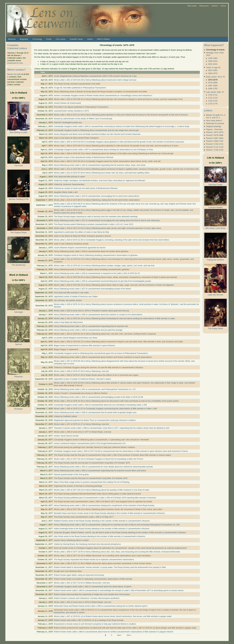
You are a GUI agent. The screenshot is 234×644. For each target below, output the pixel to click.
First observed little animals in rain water (71, 293)
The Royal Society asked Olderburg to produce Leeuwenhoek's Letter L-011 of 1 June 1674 (94, 224)
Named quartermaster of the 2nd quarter (71, 474)
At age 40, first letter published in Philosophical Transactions (80, 88)
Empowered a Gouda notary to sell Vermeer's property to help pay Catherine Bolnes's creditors (95, 624)
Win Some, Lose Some (215, 228)
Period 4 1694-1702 (215, 141)
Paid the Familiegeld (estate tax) (68, 122)
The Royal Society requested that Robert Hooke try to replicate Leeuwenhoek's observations (94, 559)
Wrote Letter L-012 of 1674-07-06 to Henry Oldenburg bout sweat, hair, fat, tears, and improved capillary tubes (102, 173)
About (223, 6)
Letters (90, 39)
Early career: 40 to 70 (215, 77)
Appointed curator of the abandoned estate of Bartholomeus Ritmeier (84, 157)
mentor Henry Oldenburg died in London (71, 540)
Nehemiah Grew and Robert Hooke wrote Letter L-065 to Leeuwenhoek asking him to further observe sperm (101, 606)
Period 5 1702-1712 (215, 144)
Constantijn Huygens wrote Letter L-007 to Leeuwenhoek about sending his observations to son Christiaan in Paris (103, 150)
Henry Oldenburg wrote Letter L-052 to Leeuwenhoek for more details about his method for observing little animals (103, 467)
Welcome (12, 39)
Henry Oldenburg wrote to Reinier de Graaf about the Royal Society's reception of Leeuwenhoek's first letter (101, 92)
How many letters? (214, 121)
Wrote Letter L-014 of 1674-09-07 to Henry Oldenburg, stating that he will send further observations (97, 200)
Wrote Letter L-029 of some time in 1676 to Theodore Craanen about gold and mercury (91, 311)
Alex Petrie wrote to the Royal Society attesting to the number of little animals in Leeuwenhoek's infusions (99, 536)
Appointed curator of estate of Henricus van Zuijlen (76, 296)
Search (215, 6)
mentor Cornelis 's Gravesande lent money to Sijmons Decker (81, 393)
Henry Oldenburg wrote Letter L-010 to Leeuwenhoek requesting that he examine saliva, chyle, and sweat (100, 165)
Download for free (15, 63)
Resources (204, 6)
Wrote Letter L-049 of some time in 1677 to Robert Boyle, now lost (83, 432)
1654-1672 (213, 73)
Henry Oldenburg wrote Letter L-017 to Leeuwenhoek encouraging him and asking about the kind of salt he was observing (107, 220)
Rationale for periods (215, 123)
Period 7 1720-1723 (215, 150)
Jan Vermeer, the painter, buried (68, 300)
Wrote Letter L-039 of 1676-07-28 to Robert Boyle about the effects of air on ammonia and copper (96, 375)
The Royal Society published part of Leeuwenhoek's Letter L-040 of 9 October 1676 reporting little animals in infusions (105, 498)
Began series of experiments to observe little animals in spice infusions (84, 345)
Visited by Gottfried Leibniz (66, 416)
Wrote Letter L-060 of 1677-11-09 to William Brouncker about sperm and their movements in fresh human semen (103, 563)
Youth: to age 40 (213, 67)
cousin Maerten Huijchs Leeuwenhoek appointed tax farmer (80, 248)
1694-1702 (213, 89)
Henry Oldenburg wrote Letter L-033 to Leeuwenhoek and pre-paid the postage (88, 330)
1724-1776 (213, 104)
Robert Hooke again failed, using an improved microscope (79, 575)
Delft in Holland (103, 39)
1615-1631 (213, 64)
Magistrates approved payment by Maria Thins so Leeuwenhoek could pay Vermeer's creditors (95, 420)
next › (119, 635)
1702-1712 (213, 95)
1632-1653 (213, 70)
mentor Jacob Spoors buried (66, 436)
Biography (24, 39)
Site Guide (192, 6)
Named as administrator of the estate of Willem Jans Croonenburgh (83, 119)
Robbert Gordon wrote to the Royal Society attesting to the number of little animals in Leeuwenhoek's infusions (102, 521)
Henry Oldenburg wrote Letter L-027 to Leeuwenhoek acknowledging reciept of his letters (92, 289)
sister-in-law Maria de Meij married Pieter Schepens (76, 138)
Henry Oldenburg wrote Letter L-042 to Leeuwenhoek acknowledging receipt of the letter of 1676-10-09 (98, 397)
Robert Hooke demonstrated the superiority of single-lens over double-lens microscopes (92, 594)
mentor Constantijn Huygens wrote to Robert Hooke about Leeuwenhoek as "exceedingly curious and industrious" (103, 95)
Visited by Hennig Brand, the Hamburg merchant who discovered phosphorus (87, 544)
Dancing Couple (215, 185)
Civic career (61, 39)
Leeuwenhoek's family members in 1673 (71, 111)
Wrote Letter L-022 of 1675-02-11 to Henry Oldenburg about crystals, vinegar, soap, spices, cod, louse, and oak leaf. (104, 266)
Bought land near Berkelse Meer (68, 571)
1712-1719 (213, 98)
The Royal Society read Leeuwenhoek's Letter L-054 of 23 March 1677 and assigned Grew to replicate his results (103, 501)
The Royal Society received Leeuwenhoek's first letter (77, 84)
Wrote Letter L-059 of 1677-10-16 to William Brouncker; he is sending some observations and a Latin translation (102, 556)
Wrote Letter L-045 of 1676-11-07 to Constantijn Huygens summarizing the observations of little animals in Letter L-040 (105, 409)
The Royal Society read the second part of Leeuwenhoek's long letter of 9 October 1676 (92, 463)
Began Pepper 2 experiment (66, 349)
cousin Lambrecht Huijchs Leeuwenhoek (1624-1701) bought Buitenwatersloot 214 (90, 443)
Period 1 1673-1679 (215, 132)
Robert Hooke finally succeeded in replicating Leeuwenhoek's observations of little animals (93, 579)
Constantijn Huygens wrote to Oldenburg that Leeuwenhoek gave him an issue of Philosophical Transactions (101, 353)
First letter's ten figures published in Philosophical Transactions (81, 107)
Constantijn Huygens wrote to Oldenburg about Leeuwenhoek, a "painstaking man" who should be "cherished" (102, 440)
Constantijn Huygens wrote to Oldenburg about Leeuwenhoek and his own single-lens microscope (96, 130)
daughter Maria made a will (66, 192)
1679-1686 (213, 83)
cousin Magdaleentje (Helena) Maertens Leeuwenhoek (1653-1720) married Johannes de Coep (95, 76)
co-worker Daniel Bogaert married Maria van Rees (76, 338)
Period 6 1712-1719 (215, 147)
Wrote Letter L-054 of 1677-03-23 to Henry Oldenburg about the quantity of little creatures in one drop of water (102, 490)
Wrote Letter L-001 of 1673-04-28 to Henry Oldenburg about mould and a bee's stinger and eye (95, 80)
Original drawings (214, 126)
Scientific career (76, 39)
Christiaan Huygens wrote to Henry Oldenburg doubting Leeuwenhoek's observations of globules (96, 255)
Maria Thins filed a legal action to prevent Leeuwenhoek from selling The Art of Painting (92, 482)
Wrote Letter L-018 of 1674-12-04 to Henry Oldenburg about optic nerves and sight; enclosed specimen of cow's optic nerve (107, 228)
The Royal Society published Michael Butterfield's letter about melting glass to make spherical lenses (97, 494)
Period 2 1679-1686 (215, 135)
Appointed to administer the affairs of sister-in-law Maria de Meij (81, 232)
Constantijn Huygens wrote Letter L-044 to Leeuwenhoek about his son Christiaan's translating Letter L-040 (100, 405)
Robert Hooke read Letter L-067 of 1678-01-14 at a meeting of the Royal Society (89, 620)
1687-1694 (213, 86)
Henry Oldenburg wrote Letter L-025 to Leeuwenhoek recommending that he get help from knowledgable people (102, 281)
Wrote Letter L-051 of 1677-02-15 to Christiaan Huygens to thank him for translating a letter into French (98, 459)
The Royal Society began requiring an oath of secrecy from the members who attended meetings (96, 216)
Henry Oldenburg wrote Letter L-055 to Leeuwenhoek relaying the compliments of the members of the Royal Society (104, 505)
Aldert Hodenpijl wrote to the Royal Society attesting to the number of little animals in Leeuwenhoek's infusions (102, 529)
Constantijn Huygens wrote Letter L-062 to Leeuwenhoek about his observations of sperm (93, 587)
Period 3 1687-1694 (215, 138)
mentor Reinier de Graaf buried (67, 103)
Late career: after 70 (215, 92)
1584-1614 (213, 61)
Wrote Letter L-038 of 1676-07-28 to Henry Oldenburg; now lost (81, 371)
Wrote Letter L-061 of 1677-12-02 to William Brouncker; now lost (82, 583)
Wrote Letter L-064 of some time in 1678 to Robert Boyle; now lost (83, 602)
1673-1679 (213, 80)
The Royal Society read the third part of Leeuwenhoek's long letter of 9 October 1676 (91, 478)
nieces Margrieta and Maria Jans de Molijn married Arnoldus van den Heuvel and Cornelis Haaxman (97, 134)
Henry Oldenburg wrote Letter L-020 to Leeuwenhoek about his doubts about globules (91, 251)
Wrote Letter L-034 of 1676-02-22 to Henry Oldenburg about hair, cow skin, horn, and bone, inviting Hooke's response (105, 334)
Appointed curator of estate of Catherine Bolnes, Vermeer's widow (82, 379)
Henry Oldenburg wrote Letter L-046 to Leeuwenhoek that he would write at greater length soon (95, 412)
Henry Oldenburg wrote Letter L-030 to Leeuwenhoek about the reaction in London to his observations (98, 315)
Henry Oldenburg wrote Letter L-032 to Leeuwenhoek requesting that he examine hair (91, 326)
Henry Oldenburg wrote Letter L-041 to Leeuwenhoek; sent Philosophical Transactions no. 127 (95, 389)
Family (49, 39)
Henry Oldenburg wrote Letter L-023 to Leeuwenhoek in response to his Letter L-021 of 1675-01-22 (97, 273)
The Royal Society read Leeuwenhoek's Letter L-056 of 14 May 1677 (84, 517)
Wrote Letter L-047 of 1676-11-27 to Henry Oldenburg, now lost (81, 424)
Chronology (37, 39)
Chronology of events (215, 50)
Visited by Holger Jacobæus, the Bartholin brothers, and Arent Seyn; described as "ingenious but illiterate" (100, 180)
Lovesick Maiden (215, 207)
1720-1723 (213, 101)
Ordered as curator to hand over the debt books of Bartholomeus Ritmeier (86, 188)
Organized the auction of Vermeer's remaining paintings (78, 486)
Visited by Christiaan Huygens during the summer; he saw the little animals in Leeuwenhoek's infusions (98, 367)
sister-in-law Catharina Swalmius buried (71, 244)
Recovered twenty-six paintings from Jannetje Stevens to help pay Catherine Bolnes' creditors (94, 447)
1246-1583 (213, 58)
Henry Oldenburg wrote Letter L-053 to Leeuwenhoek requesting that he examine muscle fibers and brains (100, 471)
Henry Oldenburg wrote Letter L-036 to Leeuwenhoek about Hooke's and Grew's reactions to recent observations (103, 357)
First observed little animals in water (69, 177)
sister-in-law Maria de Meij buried (68, 322)
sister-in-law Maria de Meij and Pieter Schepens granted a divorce (82, 236)
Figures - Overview (214, 129)
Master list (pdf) (14, 74)
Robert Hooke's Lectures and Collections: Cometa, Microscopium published (87, 598)
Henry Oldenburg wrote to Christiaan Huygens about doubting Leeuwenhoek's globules (92, 269)
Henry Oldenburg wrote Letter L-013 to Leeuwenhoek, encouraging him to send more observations (97, 196)
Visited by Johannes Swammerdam (69, 184)
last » (129, 635)
